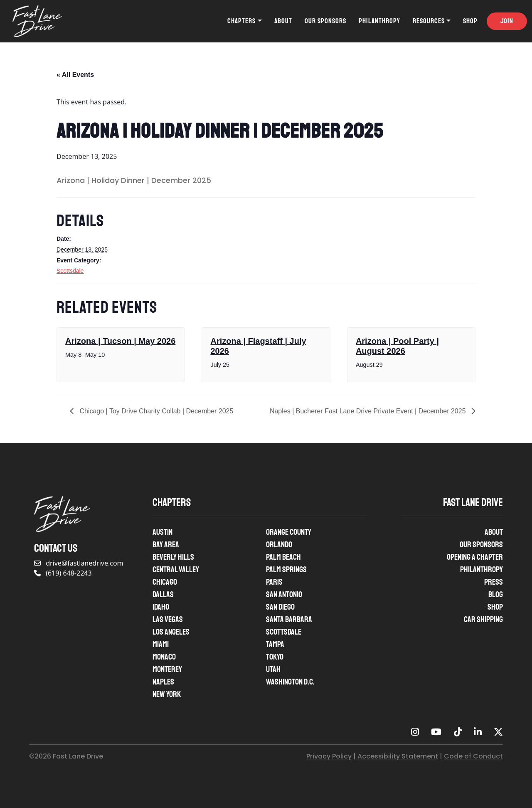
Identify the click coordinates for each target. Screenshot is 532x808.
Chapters (241, 21)
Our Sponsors (325, 21)
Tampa (275, 644)
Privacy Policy (329, 756)
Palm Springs (286, 570)
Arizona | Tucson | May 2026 (120, 341)
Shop (470, 21)
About (283, 21)
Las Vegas (168, 619)
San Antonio (284, 594)
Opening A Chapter (475, 557)
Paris (274, 582)
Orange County (289, 532)
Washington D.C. (290, 682)
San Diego (280, 607)
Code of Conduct (473, 756)
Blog (496, 594)
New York (167, 694)
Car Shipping (483, 619)
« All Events (75, 75)
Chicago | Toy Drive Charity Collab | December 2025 (155, 411)
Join (507, 21)
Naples (163, 682)
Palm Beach (283, 557)
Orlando (279, 545)
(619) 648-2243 (63, 573)
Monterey (167, 669)
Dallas (163, 594)
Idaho (161, 607)
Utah (273, 669)
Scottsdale (70, 271)
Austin (163, 532)
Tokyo (275, 657)
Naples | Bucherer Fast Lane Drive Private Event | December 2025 (369, 411)
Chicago (165, 582)
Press (494, 582)
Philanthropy (379, 21)
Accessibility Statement (398, 756)
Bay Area (166, 545)
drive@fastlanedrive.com (79, 563)
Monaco (164, 657)
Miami (161, 644)
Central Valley (176, 570)
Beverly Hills (173, 557)
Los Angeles (171, 632)
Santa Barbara (289, 619)
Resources (429, 21)
